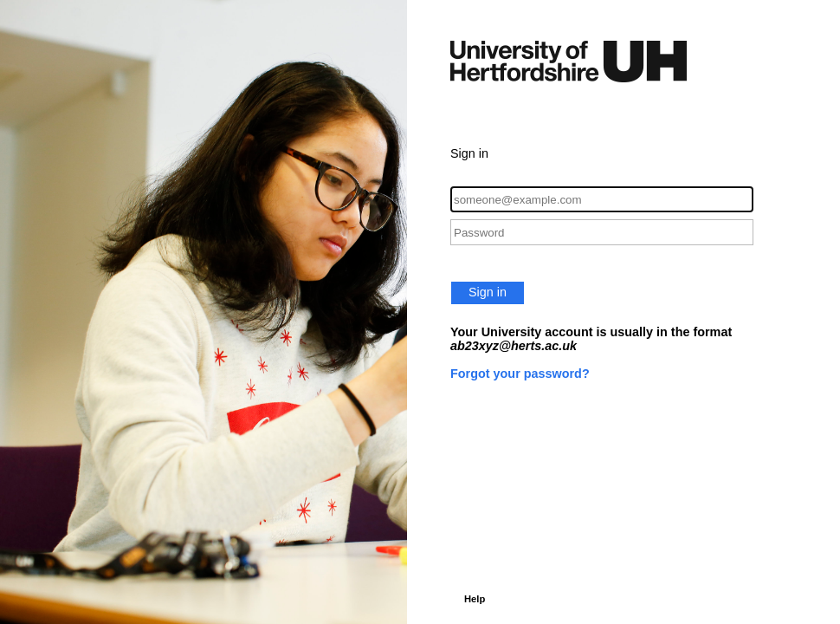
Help (475, 599)
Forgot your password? (520, 374)
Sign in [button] (488, 292)
